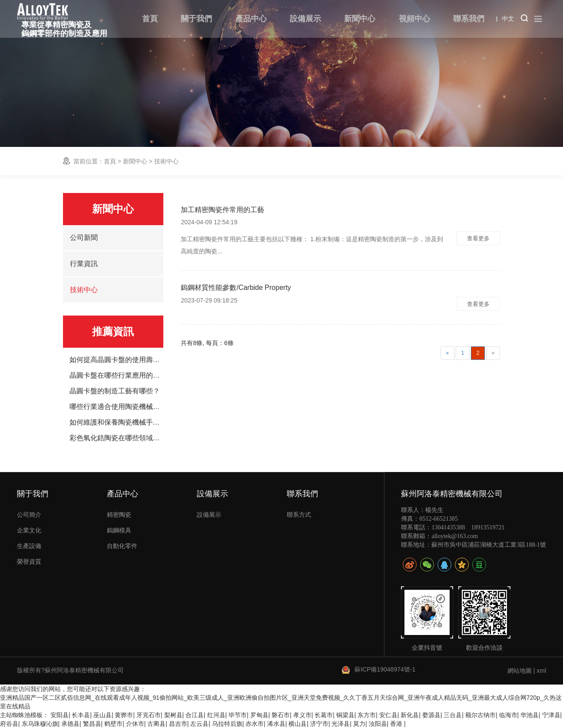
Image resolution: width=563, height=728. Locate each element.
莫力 (359, 724)
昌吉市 (178, 724)
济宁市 (319, 724)
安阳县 (60, 715)
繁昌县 (92, 724)
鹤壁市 (113, 724)
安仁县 (388, 715)
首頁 (110, 161)
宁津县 (551, 715)
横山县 (298, 724)
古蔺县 (156, 724)
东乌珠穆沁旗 (40, 724)
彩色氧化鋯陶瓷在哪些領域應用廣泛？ (117, 438)
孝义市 (302, 715)
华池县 (530, 715)
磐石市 (281, 715)
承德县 (70, 724)
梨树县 (173, 715)
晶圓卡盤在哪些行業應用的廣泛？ (117, 376)
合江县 (195, 715)
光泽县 (341, 724)
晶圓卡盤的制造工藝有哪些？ (115, 391)
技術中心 (84, 290)
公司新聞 (84, 238)
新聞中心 (135, 161)
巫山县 (103, 715)
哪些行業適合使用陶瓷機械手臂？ (117, 407)
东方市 (367, 715)
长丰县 (81, 715)
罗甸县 (259, 715)
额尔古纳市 (480, 715)
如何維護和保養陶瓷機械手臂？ (117, 422)
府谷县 (9, 724)
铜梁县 (345, 715)
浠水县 (276, 724)
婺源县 (431, 715)
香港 (397, 724)
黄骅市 (124, 715)
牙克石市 (149, 715)
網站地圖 (520, 671)
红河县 (216, 715)
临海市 (508, 715)
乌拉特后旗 (227, 724)
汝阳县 (378, 724)
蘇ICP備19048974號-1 (385, 669)
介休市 (135, 724)
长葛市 (324, 715)
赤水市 (255, 724)
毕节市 (238, 715)
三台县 (453, 715)
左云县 (199, 724)
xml (541, 671)
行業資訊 (84, 264)
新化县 (410, 715)
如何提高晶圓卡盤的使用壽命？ (117, 360)
